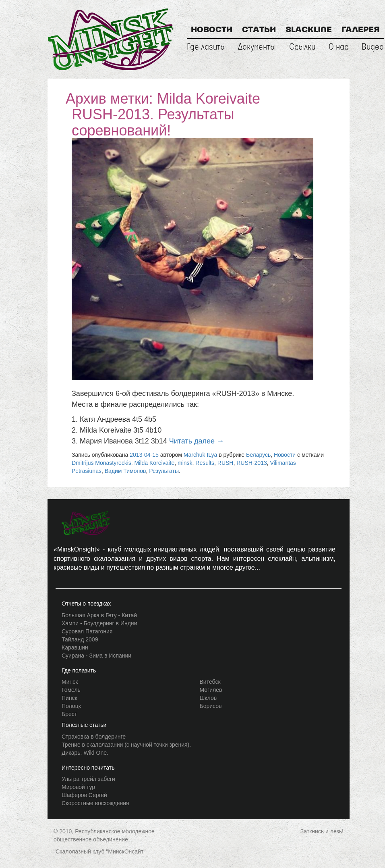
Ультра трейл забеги (88, 779)
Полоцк (71, 706)
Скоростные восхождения (95, 803)
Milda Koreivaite (155, 463)
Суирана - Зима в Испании (96, 656)
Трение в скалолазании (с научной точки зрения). (126, 745)
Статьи (259, 30)
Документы (257, 47)
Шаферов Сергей (84, 795)
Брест (69, 714)
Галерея (361, 30)
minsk (185, 463)
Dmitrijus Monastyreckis (101, 463)
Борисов (211, 706)
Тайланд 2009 (80, 639)
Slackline (309, 30)
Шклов (208, 698)
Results (205, 463)
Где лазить (206, 47)
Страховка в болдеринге (94, 737)
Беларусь (258, 455)
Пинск (69, 698)
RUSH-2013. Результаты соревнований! (153, 122)
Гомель (71, 690)
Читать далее (197, 441)
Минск (70, 682)
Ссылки (302, 47)
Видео (373, 47)
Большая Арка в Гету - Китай (99, 615)
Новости (212, 30)
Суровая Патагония (87, 631)
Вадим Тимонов (125, 471)
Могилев (211, 690)
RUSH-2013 (251, 463)
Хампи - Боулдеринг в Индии (99, 623)
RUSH (226, 463)
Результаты (164, 471)
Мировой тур (78, 787)
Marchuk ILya (201, 455)
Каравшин (75, 647)
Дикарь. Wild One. (85, 753)
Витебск (210, 682)
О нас (338, 47)
